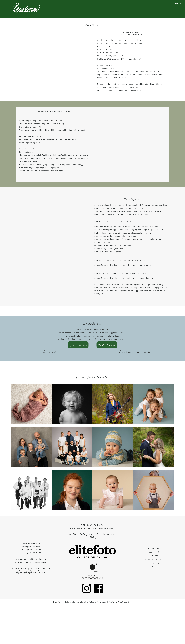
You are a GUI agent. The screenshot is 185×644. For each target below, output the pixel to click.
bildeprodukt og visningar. (131, 87)
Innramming (154, 559)
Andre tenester (154, 545)
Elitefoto (154, 552)
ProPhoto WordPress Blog (120, 598)
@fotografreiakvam (31, 568)
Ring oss (50, 348)
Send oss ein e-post (135, 348)
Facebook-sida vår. (38, 559)
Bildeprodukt (154, 549)
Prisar (154, 563)
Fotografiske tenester (154, 556)
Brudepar (131, 195)
